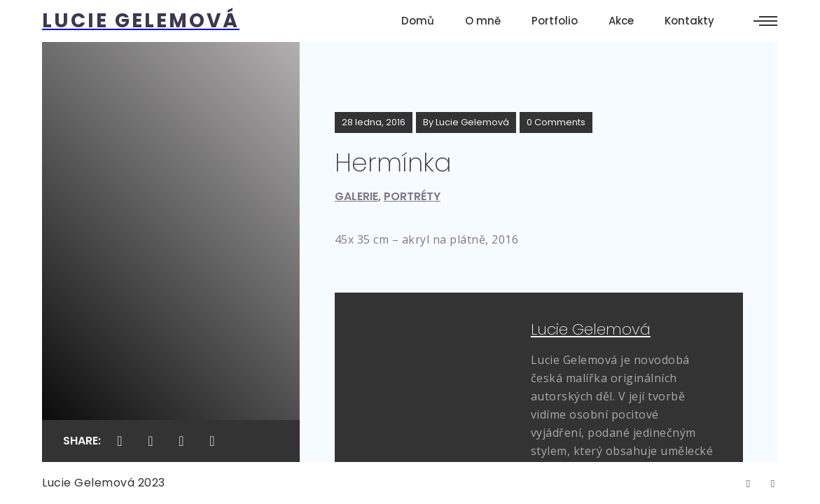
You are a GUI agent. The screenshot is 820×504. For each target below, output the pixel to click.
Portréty (412, 196)
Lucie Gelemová (472, 122)
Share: (82, 441)
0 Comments (556, 122)
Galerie (356, 196)
